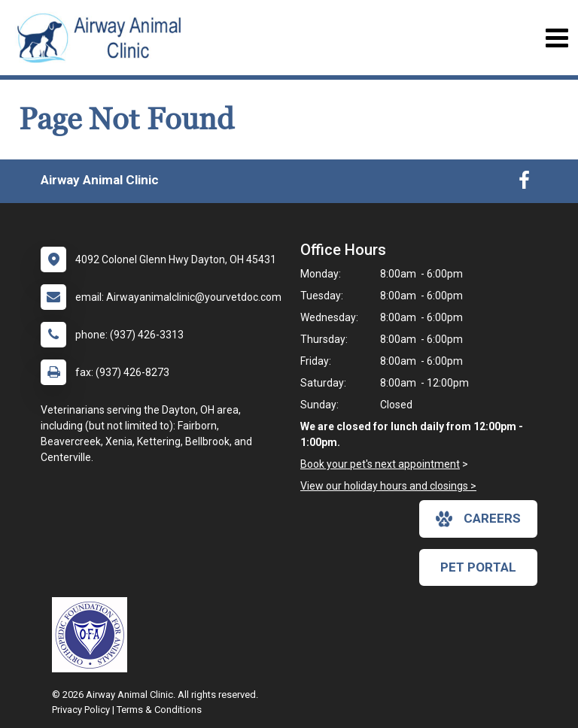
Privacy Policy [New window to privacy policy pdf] (81, 710)
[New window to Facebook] (524, 184)
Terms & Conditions (159, 710)
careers (478, 519)
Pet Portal (478, 567)
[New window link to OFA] (93, 635)
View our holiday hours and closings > (388, 486)
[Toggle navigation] (557, 38)
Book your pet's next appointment (380, 464)
